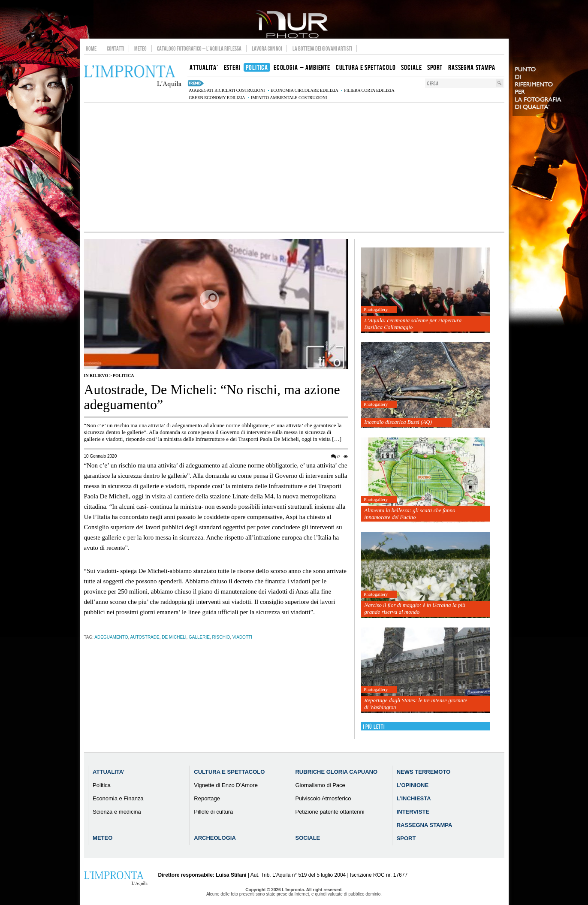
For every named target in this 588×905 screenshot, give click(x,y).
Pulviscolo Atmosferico (323, 798)
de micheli (174, 637)
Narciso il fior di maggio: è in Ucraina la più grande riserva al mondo (415, 608)
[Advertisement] (294, 167)
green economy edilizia (217, 98)
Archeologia (215, 838)
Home (91, 48)
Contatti (116, 48)
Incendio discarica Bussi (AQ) (398, 422)
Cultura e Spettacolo (229, 772)
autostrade (145, 637)
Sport (406, 838)
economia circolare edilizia (305, 90)
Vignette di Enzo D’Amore (226, 785)
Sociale (308, 838)
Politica (123, 376)
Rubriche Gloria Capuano (336, 772)
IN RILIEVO (96, 376)
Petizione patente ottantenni (330, 812)
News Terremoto (424, 772)
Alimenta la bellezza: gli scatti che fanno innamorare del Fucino (410, 514)
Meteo (140, 48)
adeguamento (111, 637)
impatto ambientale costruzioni (289, 98)
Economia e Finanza (118, 798)
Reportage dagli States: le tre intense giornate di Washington (416, 704)
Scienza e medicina (117, 812)
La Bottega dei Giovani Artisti (322, 48)
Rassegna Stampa (425, 825)
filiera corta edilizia (369, 90)
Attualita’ (109, 772)
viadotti (242, 637)
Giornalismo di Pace (320, 785)
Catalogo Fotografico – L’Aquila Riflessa (199, 48)
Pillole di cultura (213, 812)
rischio (221, 637)
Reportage (207, 798)
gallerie (199, 637)
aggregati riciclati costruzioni (227, 90)
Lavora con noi (267, 48)
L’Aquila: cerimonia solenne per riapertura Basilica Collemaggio (413, 324)
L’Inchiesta (414, 798)
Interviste (413, 812)
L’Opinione (413, 785)
